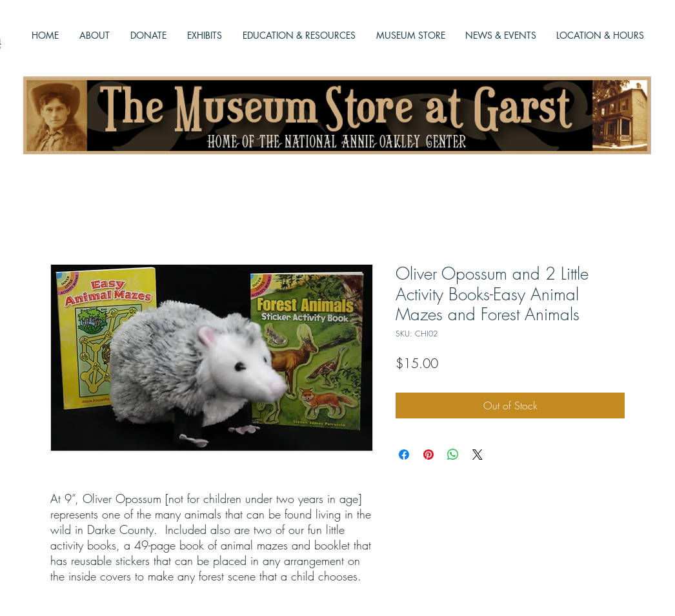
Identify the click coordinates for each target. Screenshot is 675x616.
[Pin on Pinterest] (428, 455)
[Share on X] (478, 455)
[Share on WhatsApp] (453, 455)
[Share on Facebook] (404, 455)
